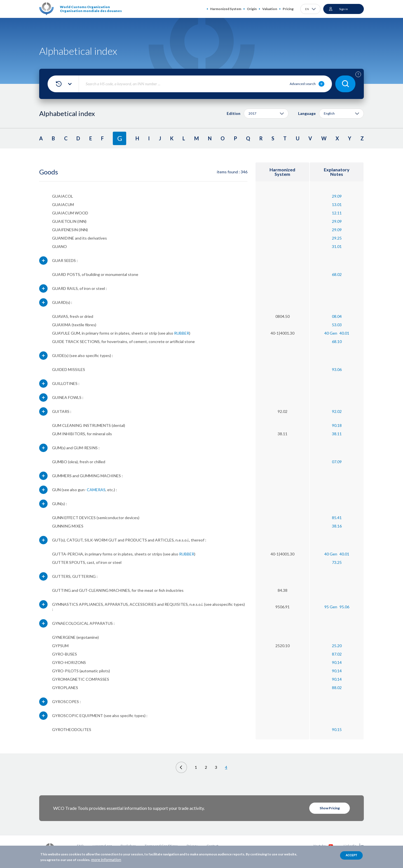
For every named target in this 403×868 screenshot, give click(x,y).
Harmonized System (226, 9)
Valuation (270, 9)
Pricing (288, 9)
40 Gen (331, 333)
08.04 (337, 316)
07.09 (337, 462)
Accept (351, 855)
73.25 (337, 562)
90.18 (337, 425)
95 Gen (331, 607)
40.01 (344, 333)
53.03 (337, 325)
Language (307, 113)
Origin (252, 9)
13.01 (337, 204)
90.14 (337, 662)
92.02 (337, 411)
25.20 (337, 646)
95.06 (344, 607)
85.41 (337, 518)
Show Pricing (330, 808)
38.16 (337, 526)
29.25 (337, 238)
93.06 (337, 369)
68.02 (337, 274)
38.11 (337, 434)
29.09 (337, 196)
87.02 (337, 654)
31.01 (337, 246)
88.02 (337, 688)
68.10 (337, 341)
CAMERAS (96, 490)
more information (106, 859)
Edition (234, 113)
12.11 (337, 213)
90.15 (337, 729)
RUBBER (182, 333)
